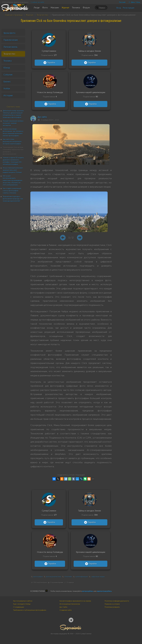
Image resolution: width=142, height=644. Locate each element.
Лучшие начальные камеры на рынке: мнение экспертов (13, 123)
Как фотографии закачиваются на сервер (75, 601)
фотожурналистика (54, 577)
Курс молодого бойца (22, 604)
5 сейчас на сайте (37, 2)
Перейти (49, 63)
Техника (7, 61)
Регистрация (129, 8)
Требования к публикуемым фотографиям (30, 610)
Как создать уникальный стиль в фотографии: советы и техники (12, 191)
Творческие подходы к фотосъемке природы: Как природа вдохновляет (13, 199)
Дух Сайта (63, 607)
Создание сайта (66, 610)
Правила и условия (112, 604)
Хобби (7, 89)
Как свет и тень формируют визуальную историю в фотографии (12, 142)
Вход (119, 8)
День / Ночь (134, 2)
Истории (8, 95)
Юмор (7, 68)
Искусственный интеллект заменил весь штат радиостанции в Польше (13, 170)
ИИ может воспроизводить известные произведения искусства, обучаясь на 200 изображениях (12, 180)
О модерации (19, 607)
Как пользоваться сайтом (23, 601)
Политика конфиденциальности (117, 601)
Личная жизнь (10, 47)
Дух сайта (42, 117)
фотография (38, 577)
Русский (122, 2)
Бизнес (7, 82)
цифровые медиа (98, 577)
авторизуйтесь (88, 591)
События (8, 75)
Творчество (43, 15)
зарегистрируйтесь (104, 591)
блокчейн (68, 577)
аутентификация (82, 577)
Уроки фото (9, 33)
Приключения (11, 40)
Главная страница (14, 15)
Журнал (30, 15)
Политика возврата (112, 607)
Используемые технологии (70, 604)
